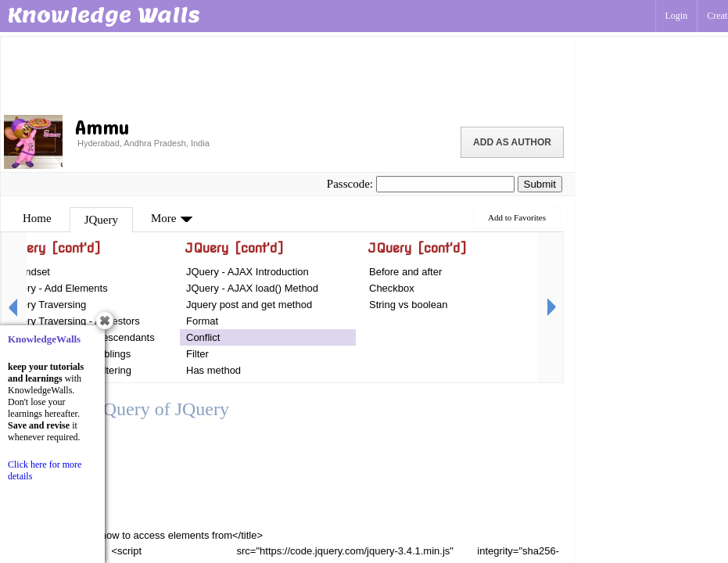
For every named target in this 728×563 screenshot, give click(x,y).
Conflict (203, 337)
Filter (197, 354)
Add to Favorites (517, 217)
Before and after (405, 272)
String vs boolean (408, 305)
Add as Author (512, 142)
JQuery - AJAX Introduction (247, 272)
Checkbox (392, 288)
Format (202, 321)
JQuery (101, 220)
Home (37, 218)
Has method (213, 370)
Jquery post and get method (249, 305)
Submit (540, 184)
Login (677, 16)
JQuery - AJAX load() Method (252, 288)
